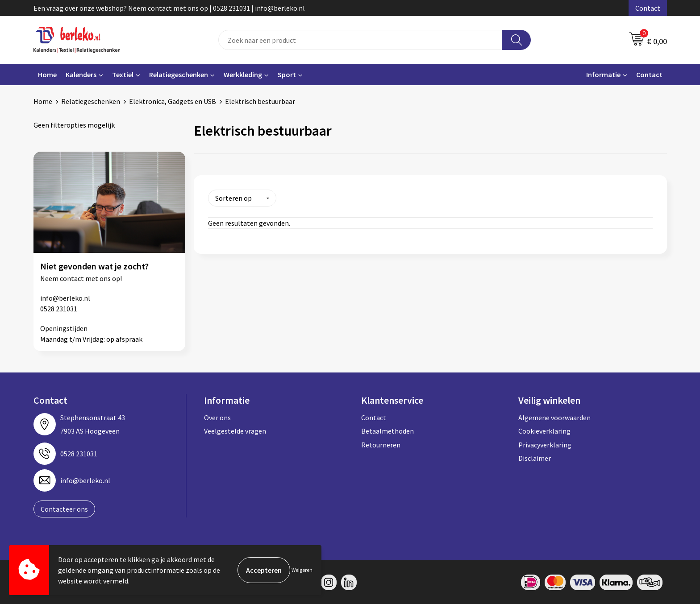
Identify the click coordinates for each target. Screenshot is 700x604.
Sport (287, 74)
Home (47, 74)
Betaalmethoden (387, 430)
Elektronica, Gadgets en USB (173, 101)
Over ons (217, 417)
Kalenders (81, 74)
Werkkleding (243, 74)
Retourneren (381, 444)
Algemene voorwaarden (554, 417)
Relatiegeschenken (179, 74)
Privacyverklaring (545, 444)
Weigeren (302, 570)
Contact (648, 8)
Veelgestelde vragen (235, 430)
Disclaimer (535, 458)
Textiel (123, 74)
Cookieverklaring (544, 430)
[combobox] (360, 40)
